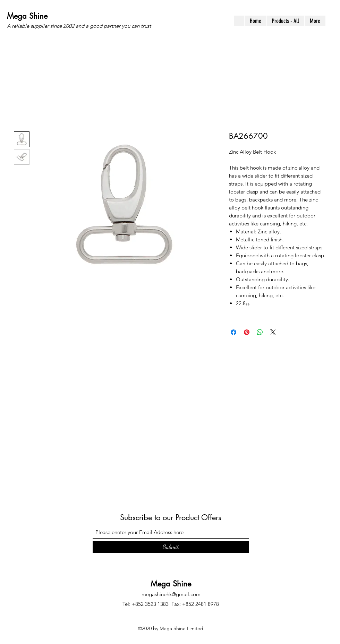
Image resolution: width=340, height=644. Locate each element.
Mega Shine (27, 16)
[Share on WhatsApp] (260, 332)
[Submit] (171, 547)
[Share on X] (273, 332)
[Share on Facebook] (233, 332)
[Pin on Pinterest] (247, 332)
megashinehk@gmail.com (171, 594)
